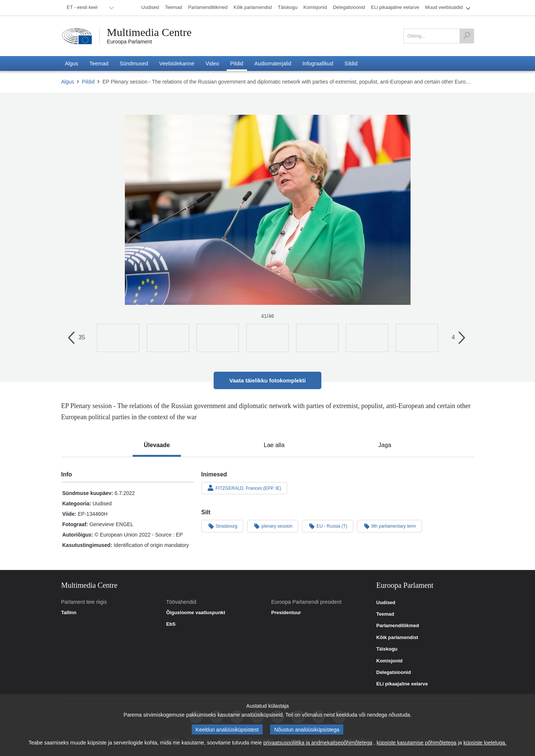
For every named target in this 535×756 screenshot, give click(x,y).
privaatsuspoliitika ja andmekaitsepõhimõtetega (318, 743)
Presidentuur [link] (286, 613)
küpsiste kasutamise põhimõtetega (417, 743)
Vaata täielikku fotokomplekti (267, 380)
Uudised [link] (386, 603)
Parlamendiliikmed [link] (398, 626)
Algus (68, 82)
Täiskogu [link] (387, 649)
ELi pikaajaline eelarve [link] (402, 684)
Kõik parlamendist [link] (397, 638)
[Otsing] (467, 36)
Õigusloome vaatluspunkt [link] (196, 613)
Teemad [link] (385, 614)
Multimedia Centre (149, 32)
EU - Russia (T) (328, 526)
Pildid (88, 82)
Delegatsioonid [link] (394, 672)
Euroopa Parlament (129, 42)
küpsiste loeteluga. (485, 743)
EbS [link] (171, 624)
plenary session (273, 526)
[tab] (157, 445)
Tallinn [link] (69, 613)
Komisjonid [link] (390, 661)
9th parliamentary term (390, 526)
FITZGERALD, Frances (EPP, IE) (244, 488)
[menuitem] (89, 8)
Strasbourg (223, 526)
